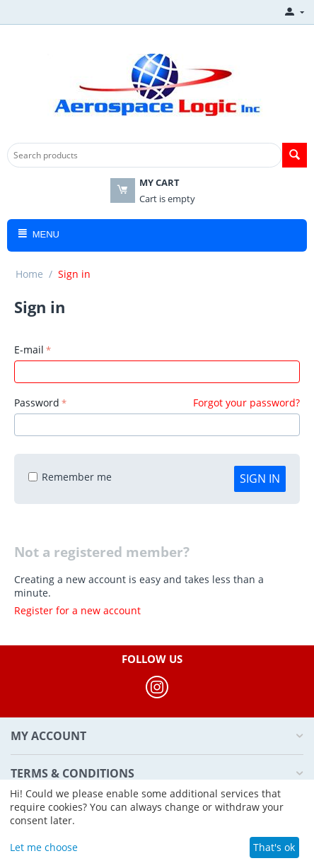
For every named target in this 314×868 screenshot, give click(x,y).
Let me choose (44, 847)
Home (29, 274)
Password (37, 403)
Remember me (70, 477)
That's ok (274, 847)
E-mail (29, 350)
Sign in (260, 479)
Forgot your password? (246, 403)
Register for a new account (77, 610)
